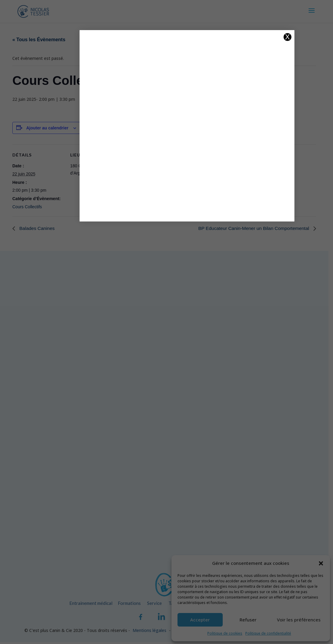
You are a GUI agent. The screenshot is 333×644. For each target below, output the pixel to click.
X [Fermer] (259, 37)
